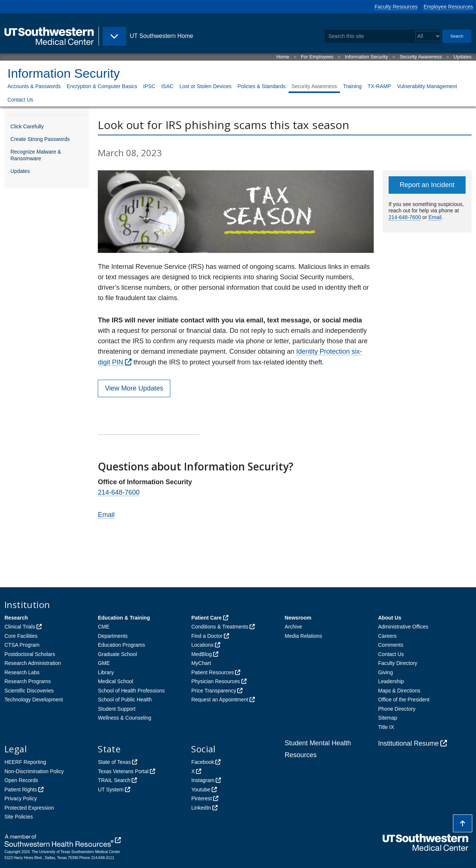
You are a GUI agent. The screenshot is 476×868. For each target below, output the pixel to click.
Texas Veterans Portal (123, 771)
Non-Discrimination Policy (34, 771)
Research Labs (22, 672)
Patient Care (206, 618)
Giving (386, 672)
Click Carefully (27, 126)
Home (283, 57)
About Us (390, 618)
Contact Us (20, 100)
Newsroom (298, 618)
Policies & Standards (261, 86)
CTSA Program (22, 645)
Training (352, 86)
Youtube (201, 790)
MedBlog (201, 654)
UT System (111, 790)
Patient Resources (212, 672)
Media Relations (303, 636)
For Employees (317, 57)
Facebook (202, 762)
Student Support (117, 709)
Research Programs (28, 681)
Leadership (391, 681)
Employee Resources (448, 7)
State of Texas (114, 762)
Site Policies (19, 817)
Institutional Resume (409, 743)
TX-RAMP (379, 86)
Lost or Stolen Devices (205, 86)
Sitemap (388, 718)
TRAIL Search (114, 780)
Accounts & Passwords (34, 86)
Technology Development (34, 700)
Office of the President (404, 700)
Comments (391, 645)
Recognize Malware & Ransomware (36, 155)
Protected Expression (29, 808)
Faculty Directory (398, 663)
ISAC (168, 86)
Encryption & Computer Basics (102, 86)
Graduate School (117, 654)
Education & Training (124, 618)
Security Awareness (421, 57)
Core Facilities (21, 636)
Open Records (21, 780)
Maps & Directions (399, 691)
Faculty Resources (396, 7)
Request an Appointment (220, 700)
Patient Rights (21, 790)
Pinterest (201, 798)
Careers (387, 636)
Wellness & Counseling (125, 718)
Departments (113, 636)
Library (106, 672)
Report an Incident (427, 185)
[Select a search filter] (428, 36)
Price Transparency (214, 691)
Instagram (203, 780)
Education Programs (121, 645)
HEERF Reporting (25, 762)
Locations (202, 645)
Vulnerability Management (427, 86)
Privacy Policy (21, 798)
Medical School (115, 681)
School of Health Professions (131, 691)
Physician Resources (216, 681)
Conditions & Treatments (220, 627)
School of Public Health (125, 700)
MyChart (201, 663)
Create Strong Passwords (40, 139)
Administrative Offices (403, 627)
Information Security (367, 57)
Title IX (386, 727)
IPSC (149, 86)
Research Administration (33, 663)
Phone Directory (397, 709)
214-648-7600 (119, 492)
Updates (463, 57)
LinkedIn (201, 808)
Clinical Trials (20, 627)
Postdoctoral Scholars (30, 654)
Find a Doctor (207, 636)
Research (16, 618)
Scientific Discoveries (29, 691)
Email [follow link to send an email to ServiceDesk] (435, 217)
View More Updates (134, 388)
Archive (294, 627)
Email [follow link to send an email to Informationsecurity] (106, 515)
